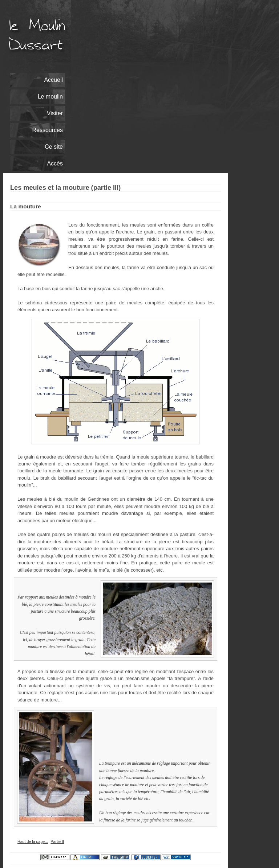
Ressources (48, 130)
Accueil (53, 80)
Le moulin (50, 97)
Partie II (57, 841)
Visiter (55, 113)
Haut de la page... (33, 841)
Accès (55, 163)
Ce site (54, 147)
